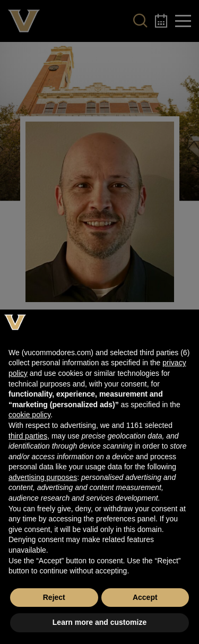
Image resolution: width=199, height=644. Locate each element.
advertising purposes (43, 477)
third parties (28, 436)
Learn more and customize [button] (99, 622)
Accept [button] (145, 597)
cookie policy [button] (29, 415)
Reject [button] (54, 597)
